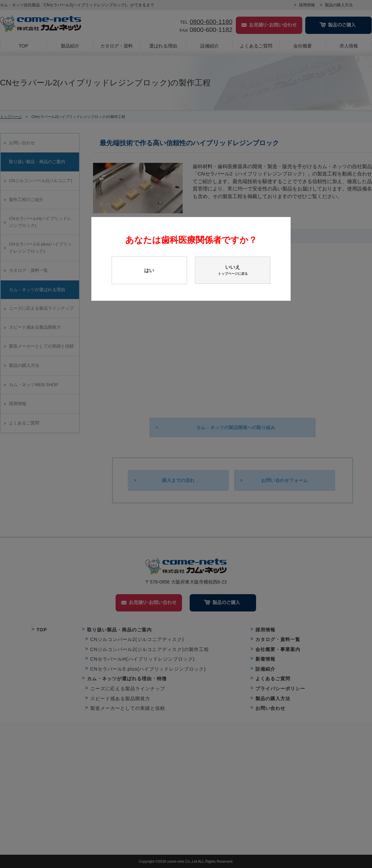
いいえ (233, 270)
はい (149, 270)
